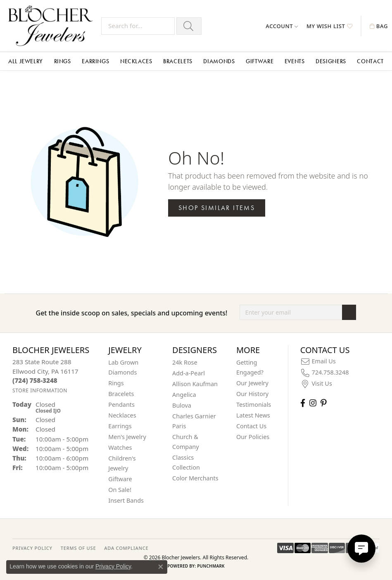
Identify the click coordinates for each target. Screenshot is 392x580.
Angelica (184, 395)
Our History (252, 394)
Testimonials (254, 405)
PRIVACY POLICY (32, 548)
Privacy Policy (113, 566)
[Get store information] (40, 390)
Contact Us (251, 426)
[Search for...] (138, 26)
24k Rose (185, 362)
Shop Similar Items (217, 208)
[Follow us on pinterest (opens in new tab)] (323, 403)
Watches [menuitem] (120, 448)
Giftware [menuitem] (120, 479)
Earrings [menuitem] (120, 426)
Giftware (260, 61)
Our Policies (253, 437)
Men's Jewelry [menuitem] (127, 437)
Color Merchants (195, 478)
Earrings (95, 61)
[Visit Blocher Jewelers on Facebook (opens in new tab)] (303, 403)
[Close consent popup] (161, 567)
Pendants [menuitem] (121, 405)
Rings (63, 61)
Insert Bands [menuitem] (126, 500)
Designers (331, 61)
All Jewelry (26, 61)
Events (295, 61)
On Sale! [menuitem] (120, 490)
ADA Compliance (126, 548)
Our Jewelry (252, 383)
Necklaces (136, 61)
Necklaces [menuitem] (122, 415)
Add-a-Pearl (189, 373)
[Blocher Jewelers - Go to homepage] (53, 26)
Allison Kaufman (195, 384)
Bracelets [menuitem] (121, 394)
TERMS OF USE (78, 548)
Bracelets (178, 61)
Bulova (182, 405)
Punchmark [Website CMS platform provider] (211, 566)
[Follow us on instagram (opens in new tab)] (313, 403)
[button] (282, 26)
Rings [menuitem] (116, 383)
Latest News (253, 415)
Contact (370, 61)
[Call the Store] (35, 380)
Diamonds (219, 61)
